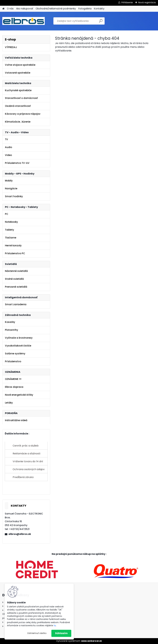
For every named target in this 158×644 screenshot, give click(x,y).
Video (8, 155)
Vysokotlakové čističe (18, 346)
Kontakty (99, 9)
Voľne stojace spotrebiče (20, 65)
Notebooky (11, 222)
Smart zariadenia (16, 304)
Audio (8, 147)
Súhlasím (61, 633)
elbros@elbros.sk (20, 534)
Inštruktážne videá (16, 420)
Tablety (9, 230)
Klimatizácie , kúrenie (18, 122)
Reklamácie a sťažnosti (26, 454)
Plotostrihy (11, 330)
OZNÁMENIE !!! (13, 379)
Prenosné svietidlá (16, 287)
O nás (10, 9)
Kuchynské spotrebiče (18, 90)
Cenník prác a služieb (26, 446)
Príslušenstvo (13, 361)
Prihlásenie (127, 2)
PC (7, 214)
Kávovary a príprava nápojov (23, 114)
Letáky (9, 403)
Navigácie (11, 188)
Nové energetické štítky (19, 395)
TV (6, 139)
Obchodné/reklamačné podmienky (56, 9)
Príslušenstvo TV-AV (17, 163)
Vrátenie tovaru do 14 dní (28, 461)
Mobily (9, 181)
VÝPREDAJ (11, 47)
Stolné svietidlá (14, 279)
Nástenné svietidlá (16, 271)
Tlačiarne (11, 238)
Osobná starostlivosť (18, 106)
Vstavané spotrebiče (18, 73)
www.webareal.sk (91, 641)
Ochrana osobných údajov (29, 469)
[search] (101, 22)
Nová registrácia (147, 2)
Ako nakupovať (25, 9)
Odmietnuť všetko (37, 633)
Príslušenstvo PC (15, 253)
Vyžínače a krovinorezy (19, 338)
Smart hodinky (14, 196)
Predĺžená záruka (23, 477)
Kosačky (10, 322)
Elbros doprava (14, 387)
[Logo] (24, 21)
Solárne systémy (15, 354)
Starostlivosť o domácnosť (21, 98)
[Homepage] (3, 9)
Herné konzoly (13, 245)
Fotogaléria (85, 9)
